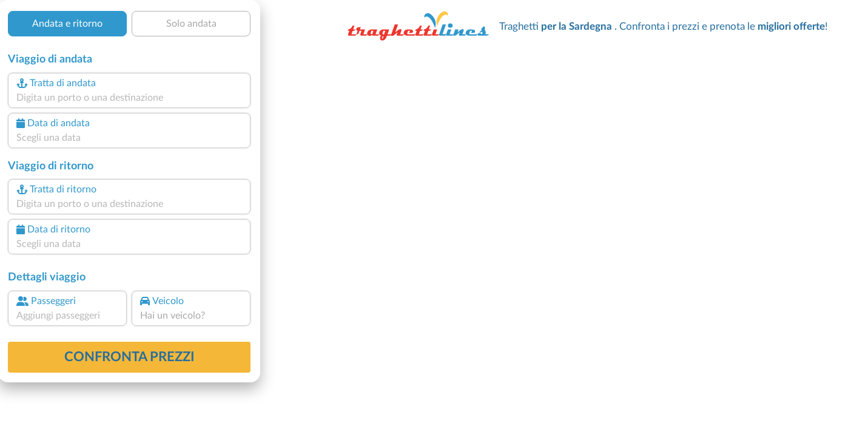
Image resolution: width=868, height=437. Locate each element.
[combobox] (129, 98)
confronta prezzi (130, 357)
